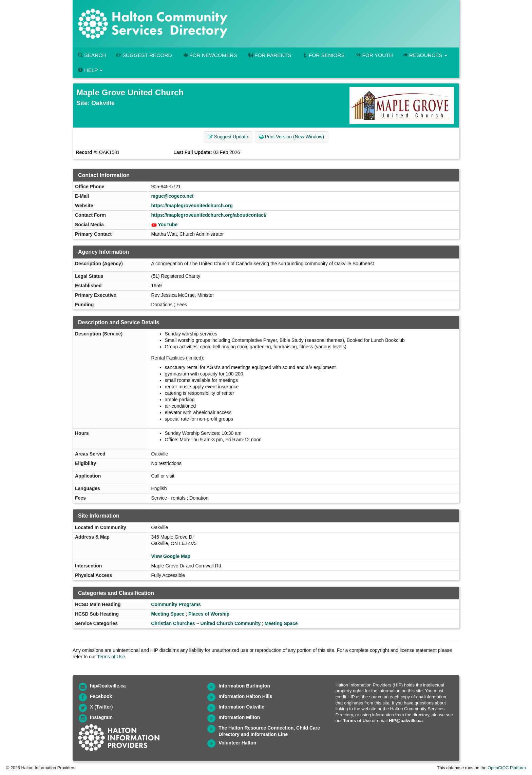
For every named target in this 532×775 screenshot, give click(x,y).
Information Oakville (241, 707)
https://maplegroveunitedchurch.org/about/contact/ (209, 215)
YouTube (168, 225)
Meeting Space (168, 614)
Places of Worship (209, 614)
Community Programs (176, 604)
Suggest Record (144, 55)
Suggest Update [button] (228, 137)
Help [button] (90, 70)
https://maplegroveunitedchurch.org (192, 206)
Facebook (101, 696)
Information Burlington (244, 686)
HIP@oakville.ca (406, 721)
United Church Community (231, 623)
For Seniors (323, 55)
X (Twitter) (101, 707)
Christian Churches (173, 623)
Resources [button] (425, 55)
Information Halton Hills (245, 696)
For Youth (374, 55)
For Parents (269, 55)
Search (92, 55)
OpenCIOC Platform (507, 768)
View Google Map (171, 556)
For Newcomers (210, 55)
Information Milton (239, 717)
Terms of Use (111, 657)
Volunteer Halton (237, 743)
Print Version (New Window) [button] (292, 137)
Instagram (101, 717)
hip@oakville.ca (108, 686)
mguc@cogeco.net (173, 196)
